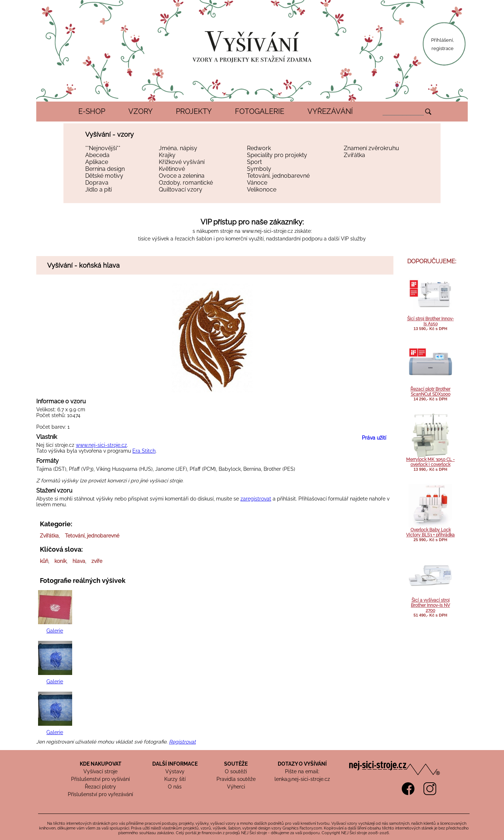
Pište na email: (302, 771)
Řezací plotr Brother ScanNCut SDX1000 (430, 392)
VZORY (141, 111)
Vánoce (257, 183)
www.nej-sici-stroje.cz (267, 231)
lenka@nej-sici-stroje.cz (302, 779)
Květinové (172, 169)
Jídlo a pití (98, 190)
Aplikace (97, 162)
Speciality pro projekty (277, 155)
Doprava (97, 183)
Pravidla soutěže (236, 779)
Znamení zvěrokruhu (371, 148)
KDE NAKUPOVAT (101, 764)
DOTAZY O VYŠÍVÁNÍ (302, 764)
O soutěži (236, 771)
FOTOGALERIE (260, 111)
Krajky (167, 155)
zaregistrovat (256, 499)
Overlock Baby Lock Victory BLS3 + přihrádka (430, 532)
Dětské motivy (104, 176)
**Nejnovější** (103, 148)
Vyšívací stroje (100, 771)
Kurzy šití (175, 779)
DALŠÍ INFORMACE (175, 764)
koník (60, 561)
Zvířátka (354, 155)
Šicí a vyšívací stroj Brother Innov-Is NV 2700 (430, 605)
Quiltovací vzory (181, 190)
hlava (79, 561)
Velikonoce (262, 190)
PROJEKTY (194, 111)
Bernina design (105, 169)
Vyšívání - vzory (110, 134)
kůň (44, 561)
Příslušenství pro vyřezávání (100, 794)
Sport (254, 162)
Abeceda (97, 155)
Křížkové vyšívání (182, 162)
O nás (175, 787)
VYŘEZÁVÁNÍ (330, 111)
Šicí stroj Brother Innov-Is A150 (431, 321)
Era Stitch (144, 451)
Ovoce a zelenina (182, 176)
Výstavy (175, 771)
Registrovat (182, 742)
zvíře (97, 561)
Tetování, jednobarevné (278, 176)
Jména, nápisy (178, 148)
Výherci (236, 787)
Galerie (55, 631)
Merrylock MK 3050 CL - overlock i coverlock (430, 462)
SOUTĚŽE (236, 764)
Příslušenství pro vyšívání (100, 779)
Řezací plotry (100, 787)
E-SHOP (92, 111)
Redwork (259, 148)
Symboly (259, 169)
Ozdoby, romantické (186, 183)
